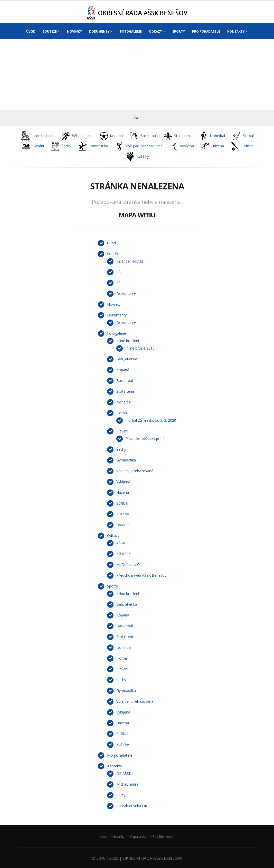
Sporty (112, 586)
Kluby (121, 795)
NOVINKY (74, 31)
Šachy (121, 449)
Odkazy (113, 536)
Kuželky (123, 514)
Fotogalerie (117, 333)
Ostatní (122, 525)
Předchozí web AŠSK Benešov (141, 575)
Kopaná (123, 370)
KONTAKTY (236, 31)
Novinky (114, 304)
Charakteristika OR (132, 806)
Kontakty (115, 766)
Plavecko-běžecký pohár (146, 438)
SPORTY (179, 31)
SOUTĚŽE (50, 31)
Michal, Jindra (127, 784)
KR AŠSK (124, 554)
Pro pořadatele (120, 755)
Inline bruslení (128, 341)
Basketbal (125, 380)
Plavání (122, 431)
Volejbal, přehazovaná (135, 471)
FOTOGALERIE (131, 31)
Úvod (137, 118)
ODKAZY (155, 31)
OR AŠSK (124, 773)
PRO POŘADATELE (206, 31)
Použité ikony (163, 837)
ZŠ (119, 272)
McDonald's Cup (130, 565)
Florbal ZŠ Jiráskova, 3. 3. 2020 (151, 420)
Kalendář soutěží (130, 261)
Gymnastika (126, 460)
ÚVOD (31, 31)
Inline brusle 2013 (140, 348)
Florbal (122, 413)
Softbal (122, 503)
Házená (123, 492)
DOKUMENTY (99, 31)
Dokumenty (126, 293)
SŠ (118, 283)
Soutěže (114, 254)
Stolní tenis (125, 391)
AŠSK (121, 543)
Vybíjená (123, 482)
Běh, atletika (127, 359)
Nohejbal (124, 402)
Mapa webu (138, 837)
